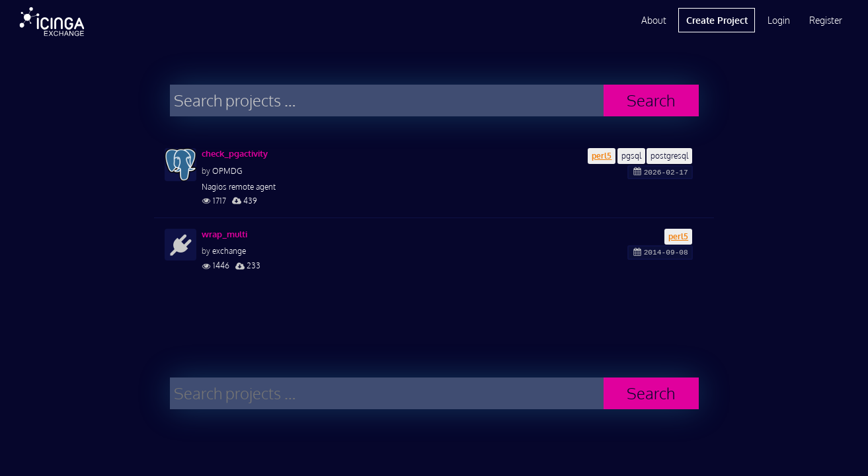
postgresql (669, 156)
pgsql (631, 156)
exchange (229, 251)
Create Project (717, 20)
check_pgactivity (235, 153)
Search (651, 100)
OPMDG (227, 171)
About (654, 20)
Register (826, 20)
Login (779, 20)
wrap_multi (224, 234)
